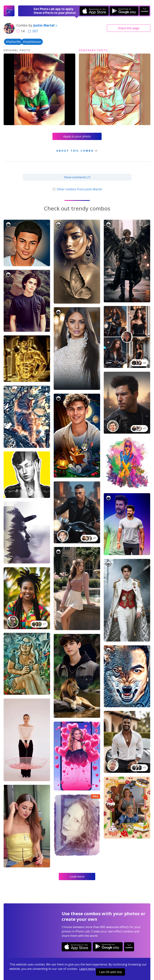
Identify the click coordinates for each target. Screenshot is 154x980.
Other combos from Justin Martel (77, 189)
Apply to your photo (77, 136)
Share (129, 28)
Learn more (87, 969)
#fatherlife (13, 42)
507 (33, 31)
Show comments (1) (77, 177)
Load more (77, 876)
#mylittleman (32, 42)
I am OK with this (110, 972)
